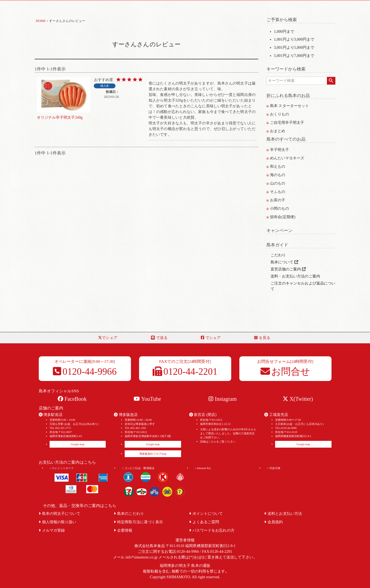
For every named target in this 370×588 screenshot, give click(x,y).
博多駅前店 (51, 415)
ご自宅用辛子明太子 (285, 123)
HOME (41, 21)
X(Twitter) (298, 399)
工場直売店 (276, 415)
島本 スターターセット (288, 106)
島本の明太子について (59, 514)
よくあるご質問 (204, 522)
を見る (262, 338)
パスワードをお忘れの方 (212, 530)
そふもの (276, 192)
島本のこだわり (129, 514)
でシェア (108, 338)
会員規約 (274, 522)
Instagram (223, 399)
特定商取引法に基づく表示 (138, 522)
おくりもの (278, 114)
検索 (331, 81)
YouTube (147, 399)
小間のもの (278, 209)
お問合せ (285, 372)
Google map (78, 444)
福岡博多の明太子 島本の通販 (185, 566)
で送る (159, 338)
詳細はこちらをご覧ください (218, 442)
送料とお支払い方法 (283, 514)
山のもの (276, 183)
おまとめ (276, 131)
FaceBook (72, 399)
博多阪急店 (126, 415)
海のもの (276, 175)
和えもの (276, 167)
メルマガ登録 (52, 530)
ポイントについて (206, 514)
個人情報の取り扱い (58, 522)
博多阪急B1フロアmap (153, 454)
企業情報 (123, 530)
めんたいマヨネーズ (285, 158)
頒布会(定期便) (281, 217)
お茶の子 (276, 200)
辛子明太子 (278, 150)
